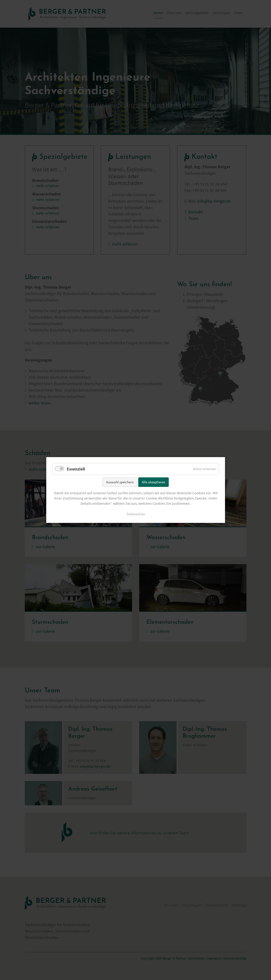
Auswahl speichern (120, 482)
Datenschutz (135, 514)
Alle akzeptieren (153, 482)
